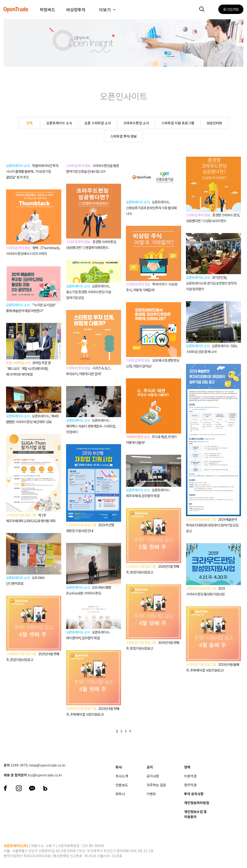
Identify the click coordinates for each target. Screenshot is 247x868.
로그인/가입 (231, 9)
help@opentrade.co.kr (47, 765)
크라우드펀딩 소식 (136, 123)
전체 (29, 123)
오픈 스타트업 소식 (98, 123)
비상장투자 (76, 10)
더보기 (105, 10)
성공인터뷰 (214, 123)
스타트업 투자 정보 (123, 136)
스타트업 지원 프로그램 (178, 123)
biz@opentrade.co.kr (45, 775)
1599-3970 (19, 765)
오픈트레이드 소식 (59, 123)
